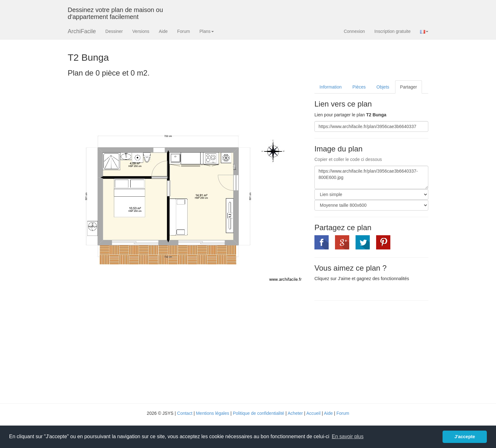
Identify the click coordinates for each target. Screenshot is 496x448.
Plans (206, 31)
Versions (141, 31)
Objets (383, 87)
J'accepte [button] (465, 437)
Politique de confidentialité (259, 413)
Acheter (295, 413)
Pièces (359, 87)
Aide (163, 31)
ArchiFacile (82, 31)
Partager (409, 87)
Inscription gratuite (393, 31)
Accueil (313, 413)
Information (331, 87)
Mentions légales (212, 413)
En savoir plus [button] (348, 436)
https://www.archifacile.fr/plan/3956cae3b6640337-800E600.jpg (371, 177)
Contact (185, 413)
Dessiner (114, 31)
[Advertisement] (368, 351)
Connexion (354, 31)
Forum (183, 31)
